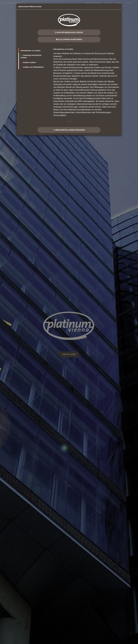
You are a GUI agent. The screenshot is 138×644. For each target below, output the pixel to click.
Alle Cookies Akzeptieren (69, 39)
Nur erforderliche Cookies (69, 32)
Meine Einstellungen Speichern (69, 130)
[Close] (119, 6)
